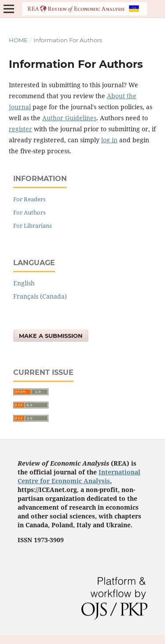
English (24, 283)
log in (109, 140)
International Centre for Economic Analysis (79, 476)
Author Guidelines (69, 118)
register (20, 129)
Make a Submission (51, 336)
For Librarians (33, 226)
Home (18, 40)
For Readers (29, 199)
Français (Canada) (40, 296)
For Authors (29, 212)
